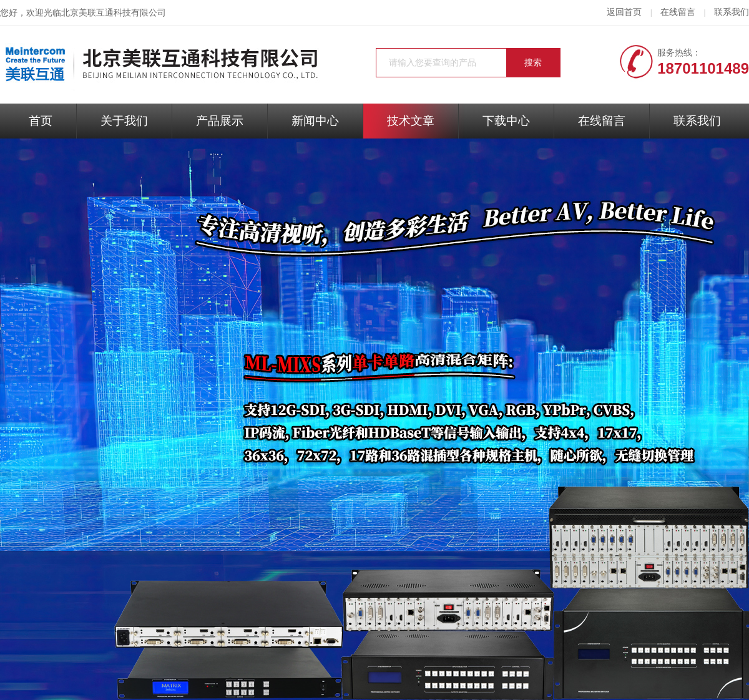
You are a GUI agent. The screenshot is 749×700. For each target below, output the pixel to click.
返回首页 (624, 12)
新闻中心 (315, 121)
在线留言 (678, 12)
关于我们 (124, 121)
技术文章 (411, 121)
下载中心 (506, 121)
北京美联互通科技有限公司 (114, 13)
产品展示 (220, 121)
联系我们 (732, 12)
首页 (41, 121)
